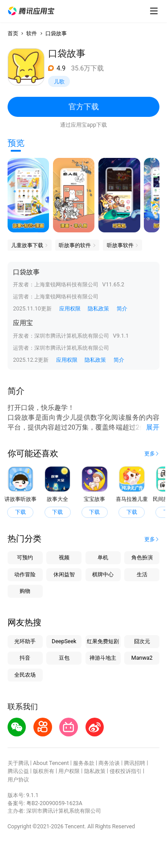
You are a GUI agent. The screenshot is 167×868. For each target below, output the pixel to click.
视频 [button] (64, 557)
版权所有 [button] (44, 771)
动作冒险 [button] (25, 574)
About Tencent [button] (51, 763)
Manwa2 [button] (142, 658)
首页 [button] (13, 33)
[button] (31, 11)
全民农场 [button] (25, 675)
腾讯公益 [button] (18, 771)
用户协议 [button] (18, 779)
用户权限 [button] (69, 771)
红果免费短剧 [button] (103, 641)
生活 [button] (142, 574)
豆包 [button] (64, 658)
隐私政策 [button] (98, 308)
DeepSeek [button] (64, 641)
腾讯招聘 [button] (134, 763)
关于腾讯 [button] (18, 763)
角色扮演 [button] (142, 557)
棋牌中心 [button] (103, 574)
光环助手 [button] (25, 641)
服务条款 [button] (84, 763)
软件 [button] (32, 33)
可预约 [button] (25, 557)
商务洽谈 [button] (109, 763)
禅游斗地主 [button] (103, 658)
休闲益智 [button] (64, 574)
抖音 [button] (25, 658)
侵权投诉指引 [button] (126, 771)
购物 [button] (25, 591)
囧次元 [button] (142, 641)
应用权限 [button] (70, 308)
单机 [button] (103, 557)
